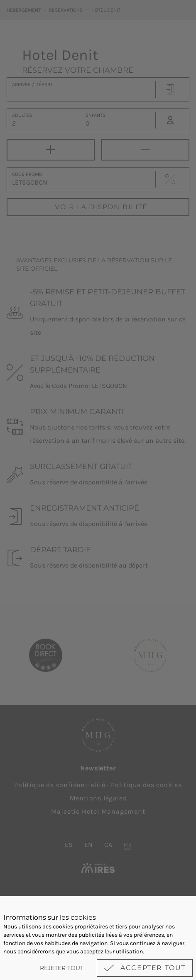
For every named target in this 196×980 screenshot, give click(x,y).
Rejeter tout (62, 968)
